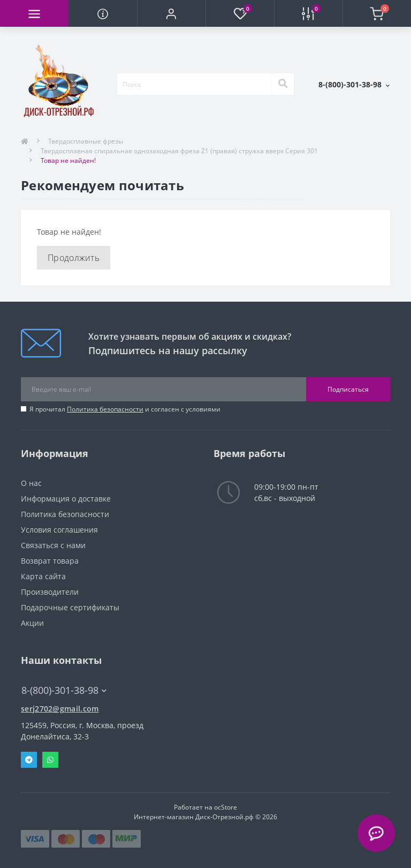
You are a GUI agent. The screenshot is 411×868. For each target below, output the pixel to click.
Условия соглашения (59, 530)
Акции (32, 623)
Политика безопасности (105, 409)
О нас (31, 483)
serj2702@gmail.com (60, 709)
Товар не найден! (68, 160)
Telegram (29, 760)
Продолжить (74, 258)
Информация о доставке (66, 499)
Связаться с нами (53, 545)
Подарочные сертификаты (70, 607)
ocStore (226, 807)
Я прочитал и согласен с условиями (125, 409)
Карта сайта (43, 576)
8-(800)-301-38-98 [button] (64, 690)
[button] (171, 13)
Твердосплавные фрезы (86, 141)
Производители (50, 592)
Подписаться (348, 389)
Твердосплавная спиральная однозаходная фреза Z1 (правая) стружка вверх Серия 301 (179, 151)
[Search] (283, 84)
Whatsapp (50, 760)
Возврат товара (50, 561)
